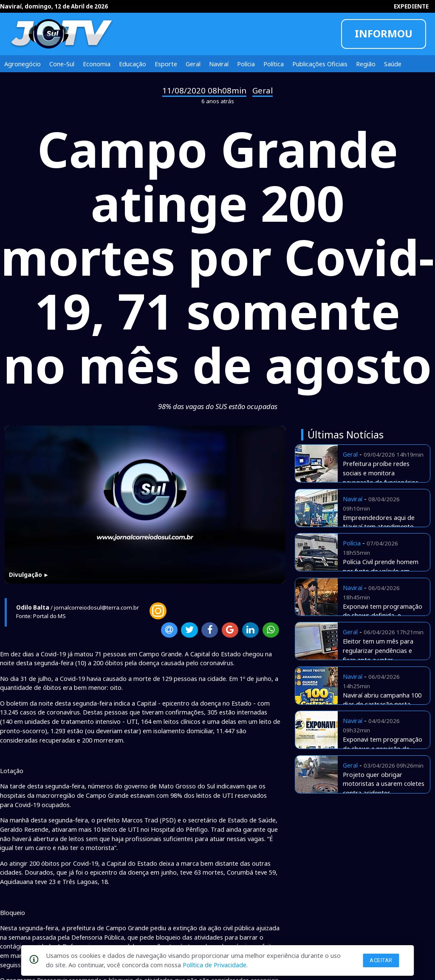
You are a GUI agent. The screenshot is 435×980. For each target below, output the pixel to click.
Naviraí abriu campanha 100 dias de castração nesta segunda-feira (382, 704)
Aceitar (381, 960)
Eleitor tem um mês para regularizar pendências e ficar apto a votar (378, 650)
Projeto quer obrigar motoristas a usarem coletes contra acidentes (384, 784)
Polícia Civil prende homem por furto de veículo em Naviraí (381, 571)
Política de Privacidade (215, 965)
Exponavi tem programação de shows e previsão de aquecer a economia (383, 748)
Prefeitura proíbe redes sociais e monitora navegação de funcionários (381, 473)
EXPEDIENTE (411, 6)
